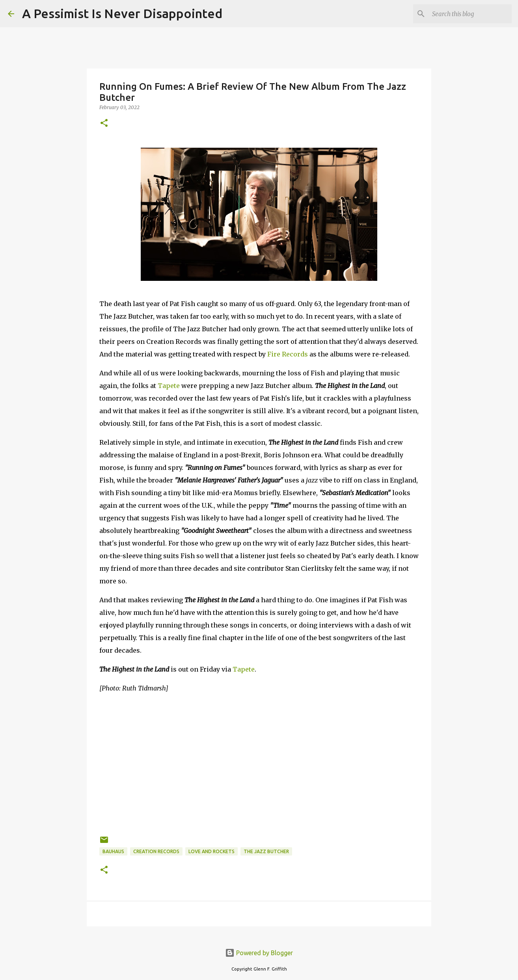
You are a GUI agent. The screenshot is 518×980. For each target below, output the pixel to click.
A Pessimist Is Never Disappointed (122, 13)
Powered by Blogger (259, 953)
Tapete (169, 386)
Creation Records (156, 851)
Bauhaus (113, 851)
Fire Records (288, 354)
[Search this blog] (470, 14)
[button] (104, 123)
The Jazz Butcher (266, 851)
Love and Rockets (211, 851)
